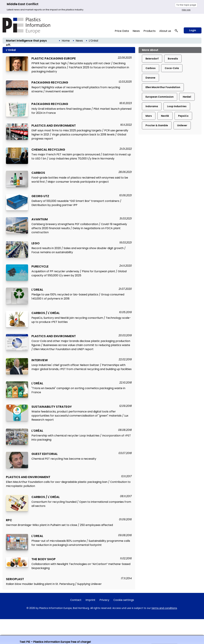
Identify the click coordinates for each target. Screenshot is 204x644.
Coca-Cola (172, 68)
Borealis (173, 59)
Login (193, 30)
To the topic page (186, 5)
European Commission (160, 97)
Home (66, 41)
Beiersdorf (152, 59)
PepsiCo (183, 116)
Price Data (122, 31)
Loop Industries (177, 106)
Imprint (90, 600)
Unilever (182, 125)
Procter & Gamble (157, 125)
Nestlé (165, 116)
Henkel (187, 97)
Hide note (186, 10)
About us (165, 31)
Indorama (152, 106)
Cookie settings (124, 600)
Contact (76, 600)
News (136, 31)
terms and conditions (164, 608)
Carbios (151, 68)
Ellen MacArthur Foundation (163, 87)
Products (150, 31)
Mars (149, 116)
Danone (150, 78)
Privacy (104, 600)
